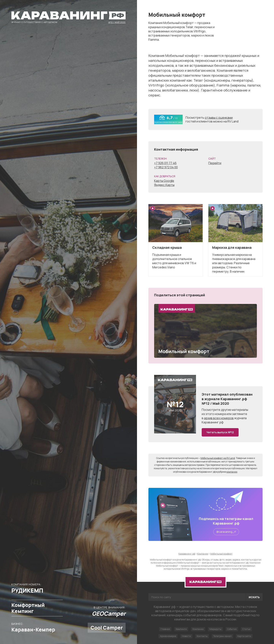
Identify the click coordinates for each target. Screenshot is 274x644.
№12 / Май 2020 (117, 22)
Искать (254, 597)
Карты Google (164, 181)
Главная (165, 629)
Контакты (202, 636)
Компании (198, 629)
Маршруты (215, 629)
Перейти (215, 163)
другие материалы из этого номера (225, 412)
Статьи (246, 629)
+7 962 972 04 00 (166, 167)
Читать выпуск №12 (220, 432)
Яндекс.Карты (164, 185)
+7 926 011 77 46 (165, 163)
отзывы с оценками (219, 118)
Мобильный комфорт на (218, 458)
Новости (186, 636)
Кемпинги (181, 629)
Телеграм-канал (222, 636)
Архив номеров (168, 636)
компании (232, 472)
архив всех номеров (219, 418)
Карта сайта (244, 636)
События (232, 629)
